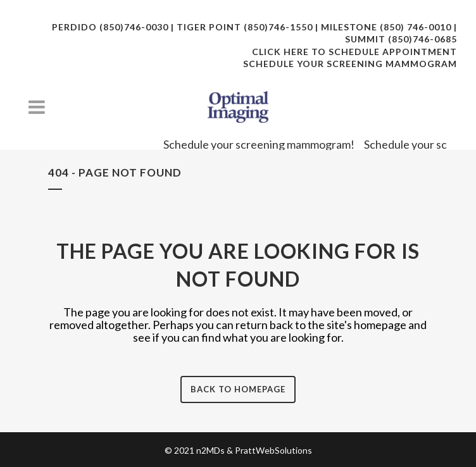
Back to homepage (238, 389)
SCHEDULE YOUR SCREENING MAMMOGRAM (350, 64)
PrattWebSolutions (273, 450)
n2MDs (210, 450)
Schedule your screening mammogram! (264, 144)
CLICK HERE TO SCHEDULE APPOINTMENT (354, 52)
